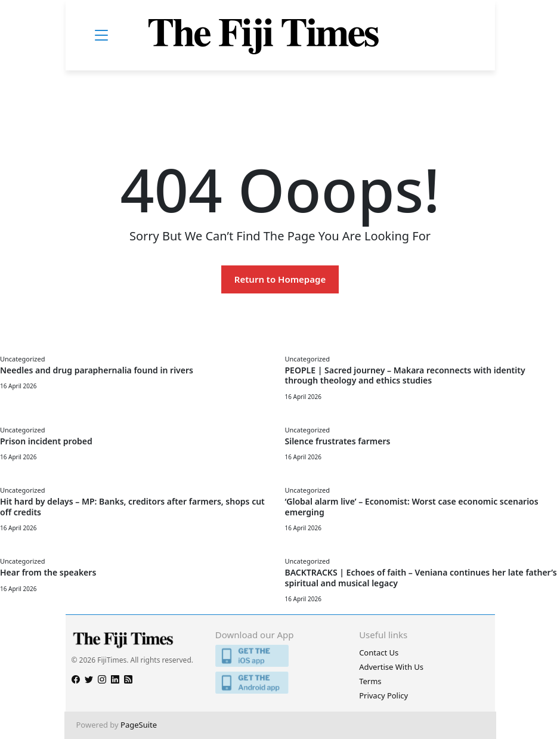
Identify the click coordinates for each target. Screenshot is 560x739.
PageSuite (139, 725)
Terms (370, 681)
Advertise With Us (391, 667)
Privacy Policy (383, 695)
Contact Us (379, 653)
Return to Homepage (280, 279)
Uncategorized (22, 359)
